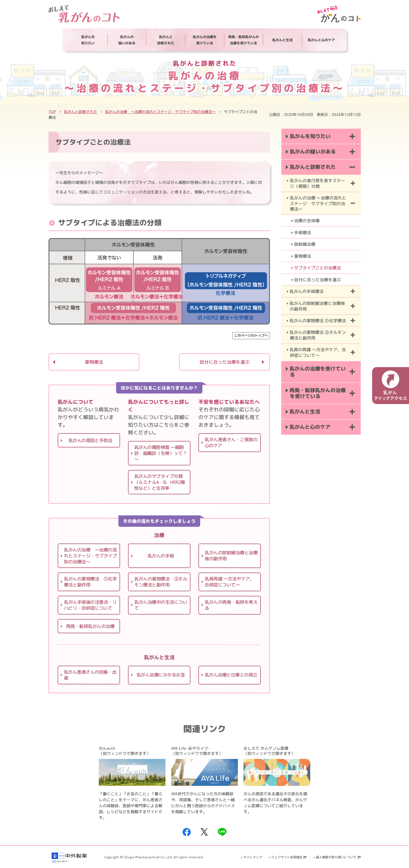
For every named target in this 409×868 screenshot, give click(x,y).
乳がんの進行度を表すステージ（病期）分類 (317, 183)
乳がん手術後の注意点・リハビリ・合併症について (90, 605)
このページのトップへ (251, 335)
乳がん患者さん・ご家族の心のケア (231, 443)
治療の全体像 (307, 221)
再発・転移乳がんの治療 (90, 626)
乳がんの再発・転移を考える (231, 605)
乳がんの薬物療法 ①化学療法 (318, 321)
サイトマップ (253, 857)
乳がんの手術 (161, 556)
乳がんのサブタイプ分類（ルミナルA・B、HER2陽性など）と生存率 (159, 482)
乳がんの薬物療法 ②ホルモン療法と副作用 (161, 582)
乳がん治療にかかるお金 (161, 675)
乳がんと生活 (282, 40)
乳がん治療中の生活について (160, 605)
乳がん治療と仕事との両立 (231, 675)
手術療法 (303, 233)
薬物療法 (94, 362)
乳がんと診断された (166, 40)
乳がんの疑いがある (127, 40)
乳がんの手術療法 (307, 292)
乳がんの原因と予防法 (90, 440)
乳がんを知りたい (88, 40)
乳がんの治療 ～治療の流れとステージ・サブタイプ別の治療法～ (160, 112)
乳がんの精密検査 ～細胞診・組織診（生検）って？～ (160, 453)
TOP (52, 112)
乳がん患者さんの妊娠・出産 (90, 675)
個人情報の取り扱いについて (338, 857)
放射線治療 (305, 244)
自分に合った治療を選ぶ (224, 362)
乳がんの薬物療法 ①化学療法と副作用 (90, 582)
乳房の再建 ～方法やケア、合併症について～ (318, 352)
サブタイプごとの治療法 (317, 268)
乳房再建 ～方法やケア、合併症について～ (229, 582)
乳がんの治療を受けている (205, 40)
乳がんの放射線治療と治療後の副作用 (231, 556)
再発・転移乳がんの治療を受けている (244, 40)
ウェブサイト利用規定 (289, 857)
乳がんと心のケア (321, 40)
